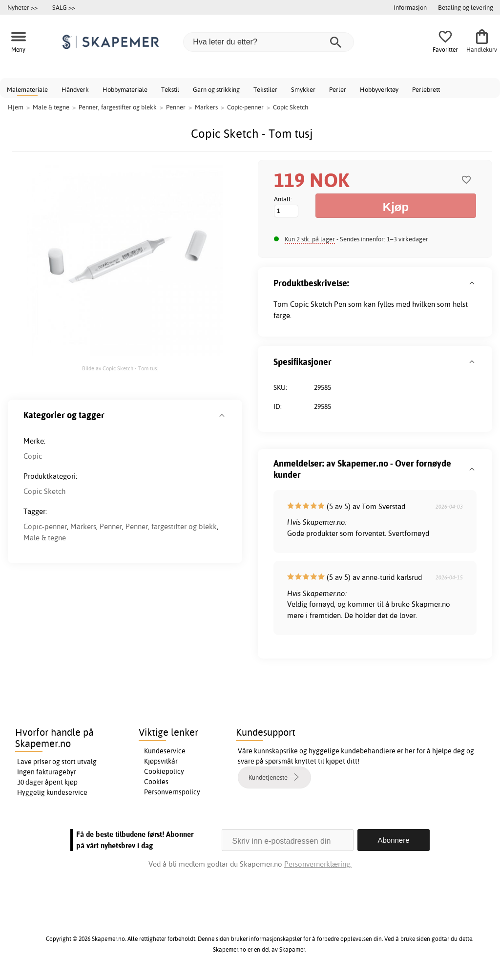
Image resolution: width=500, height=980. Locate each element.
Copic (33, 456)
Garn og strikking (216, 89)
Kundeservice (165, 751)
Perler (338, 89)
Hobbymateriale (125, 89)
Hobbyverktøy (379, 89)
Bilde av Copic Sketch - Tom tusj (120, 368)
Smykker (303, 89)
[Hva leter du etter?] (269, 42)
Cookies (156, 782)
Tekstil (170, 89)
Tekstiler (265, 89)
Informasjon (410, 7)
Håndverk (75, 89)
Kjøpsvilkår (161, 761)
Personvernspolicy (172, 792)
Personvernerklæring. (318, 864)
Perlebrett (426, 89)
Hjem (16, 107)
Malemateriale (27, 89)
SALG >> (64, 7)
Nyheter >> (22, 7)
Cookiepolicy (164, 771)
